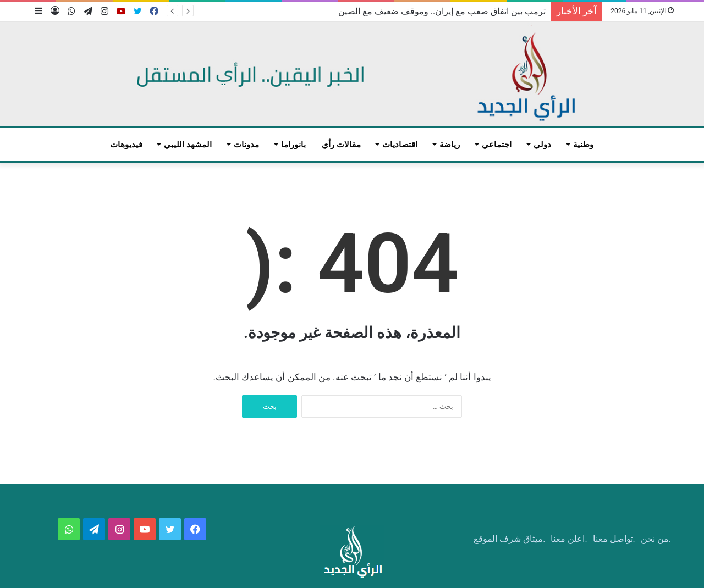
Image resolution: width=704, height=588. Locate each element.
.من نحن (656, 539)
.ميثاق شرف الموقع (509, 539)
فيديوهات (126, 145)
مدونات (246, 145)
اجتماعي (497, 145)
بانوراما (293, 145)
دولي (542, 145)
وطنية (583, 145)
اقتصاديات (400, 145)
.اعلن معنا (569, 539)
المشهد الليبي (188, 145)
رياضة (450, 145)
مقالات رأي (341, 145)
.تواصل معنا (614, 539)
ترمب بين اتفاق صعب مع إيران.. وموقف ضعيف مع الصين (442, 11)
